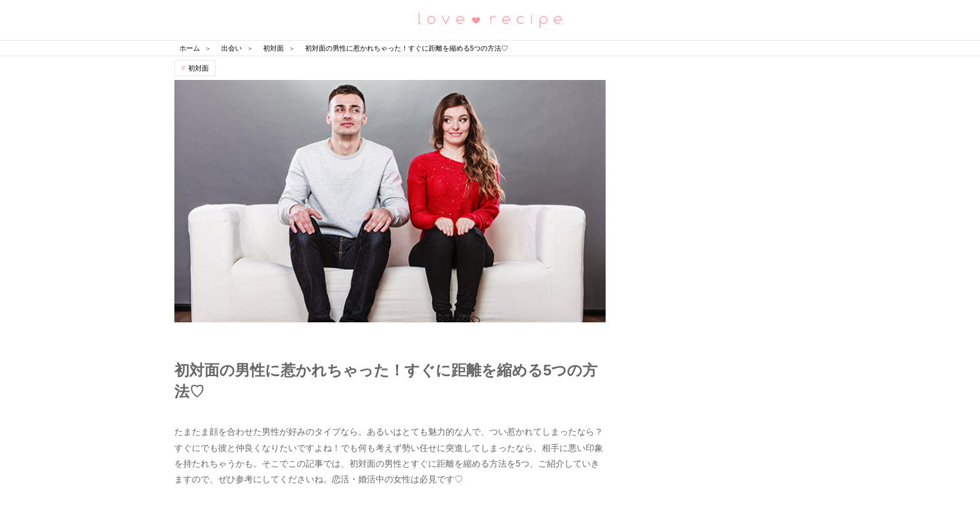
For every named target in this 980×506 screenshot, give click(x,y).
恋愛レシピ (490, 19)
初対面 (198, 68)
